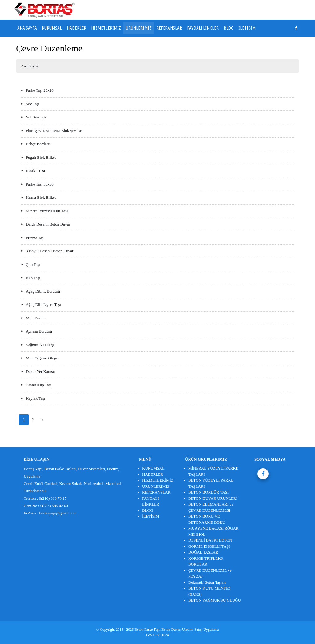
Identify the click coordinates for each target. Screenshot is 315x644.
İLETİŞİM (247, 28)
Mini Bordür (36, 318)
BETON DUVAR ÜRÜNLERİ (213, 498)
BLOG (229, 28)
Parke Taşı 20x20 (40, 90)
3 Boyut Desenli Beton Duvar (50, 251)
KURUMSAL (52, 28)
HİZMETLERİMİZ (106, 28)
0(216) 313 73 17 (53, 498)
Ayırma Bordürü (39, 331)
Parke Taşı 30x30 (40, 184)
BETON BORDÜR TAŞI (208, 492)
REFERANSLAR (169, 28)
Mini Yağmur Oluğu (42, 358)
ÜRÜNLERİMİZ (139, 28)
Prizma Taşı (35, 238)
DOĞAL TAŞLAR (203, 552)
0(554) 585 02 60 (54, 506)
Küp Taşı (33, 278)
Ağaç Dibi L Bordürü (43, 291)
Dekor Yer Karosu (40, 372)
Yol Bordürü (36, 117)
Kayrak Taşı (36, 398)
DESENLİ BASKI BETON (210, 540)
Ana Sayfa (29, 66)
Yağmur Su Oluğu (40, 345)
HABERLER (76, 28)
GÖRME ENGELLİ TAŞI (209, 546)
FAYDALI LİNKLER (203, 28)
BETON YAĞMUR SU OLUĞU (215, 600)
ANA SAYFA (27, 28)
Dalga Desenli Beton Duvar (48, 224)
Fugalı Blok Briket (41, 157)
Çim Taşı (33, 264)
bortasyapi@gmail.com (58, 513)
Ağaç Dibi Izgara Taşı (43, 304)
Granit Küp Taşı (39, 385)
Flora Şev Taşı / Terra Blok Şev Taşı (55, 131)
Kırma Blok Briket (41, 197)
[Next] (42, 420)
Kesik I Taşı (35, 171)
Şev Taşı (33, 104)
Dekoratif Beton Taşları (207, 582)
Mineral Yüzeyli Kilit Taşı (47, 211)
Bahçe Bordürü (38, 144)
